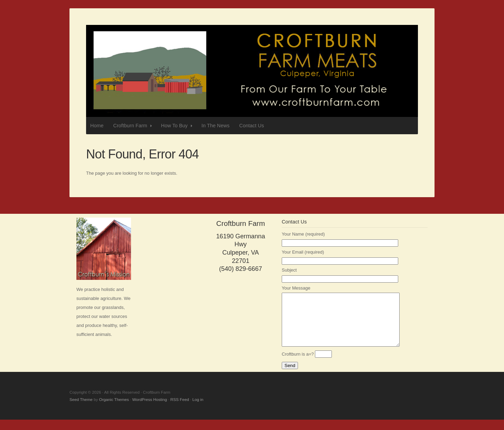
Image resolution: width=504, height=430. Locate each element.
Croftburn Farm (252, 71)
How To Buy (178, 126)
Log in (198, 410)
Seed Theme (81, 410)
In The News (216, 126)
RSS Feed (180, 410)
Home (97, 126)
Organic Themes (114, 410)
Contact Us (252, 126)
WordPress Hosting (150, 410)
